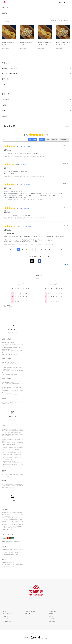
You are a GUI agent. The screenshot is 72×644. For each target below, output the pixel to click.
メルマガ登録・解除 (29, 614)
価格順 (60, 21)
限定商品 (5, 107)
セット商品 (5, 113)
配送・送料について (6, 617)
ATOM (29, 617)
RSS (26, 617)
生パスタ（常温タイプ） (10, 68)
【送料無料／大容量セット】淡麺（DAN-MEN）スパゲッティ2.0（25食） (27, 203)
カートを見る (50, 622)
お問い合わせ (50, 624)
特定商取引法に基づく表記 (8, 624)
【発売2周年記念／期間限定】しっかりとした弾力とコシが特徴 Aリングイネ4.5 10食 (30, 247)
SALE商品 (5, 119)
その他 (4, 84)
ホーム (3, 7)
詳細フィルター (33, 142)
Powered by (36, 640)
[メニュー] (69, 3)
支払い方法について (6, 622)
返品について (5, 619)
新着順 (66, 21)
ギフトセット (6, 79)
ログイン (49, 619)
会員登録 (49, 617)
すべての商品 (6, 100)
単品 (8, 7)
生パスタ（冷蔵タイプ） (10, 74)
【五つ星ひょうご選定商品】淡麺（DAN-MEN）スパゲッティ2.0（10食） (27, 159)
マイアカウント (51, 614)
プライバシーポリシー (7, 627)
